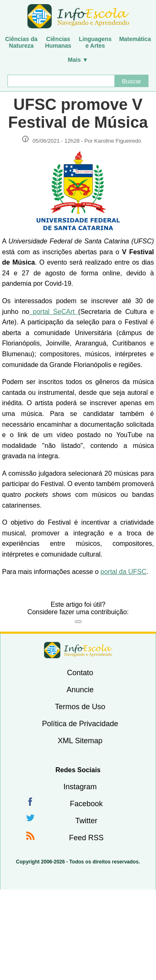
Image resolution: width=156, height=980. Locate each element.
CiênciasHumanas (58, 42)
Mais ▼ (78, 60)
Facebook (86, 804)
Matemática (135, 39)
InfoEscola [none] (78, 650)
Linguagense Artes (95, 42)
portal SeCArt (54, 312)
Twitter (86, 821)
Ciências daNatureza (21, 42)
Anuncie (80, 690)
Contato (80, 673)
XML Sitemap (80, 741)
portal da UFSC (124, 572)
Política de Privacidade (80, 724)
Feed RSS (86, 838)
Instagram (80, 787)
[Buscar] (61, 81)
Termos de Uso (80, 707)
